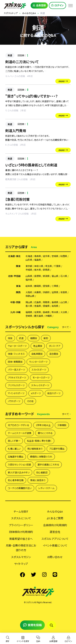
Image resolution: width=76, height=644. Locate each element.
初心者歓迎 (42, 472)
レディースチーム (46, 488)
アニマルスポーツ (16, 385)
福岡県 (29, 312)
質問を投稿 (32, 625)
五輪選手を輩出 (16, 456)
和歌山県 (30, 296)
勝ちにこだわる (45, 433)
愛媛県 (46, 306)
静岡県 (38, 286)
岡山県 (29, 302)
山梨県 (29, 276)
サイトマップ (21, 564)
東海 (18, 286)
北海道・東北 (14, 256)
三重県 (55, 286)
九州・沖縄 (15, 312)
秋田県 (64, 256)
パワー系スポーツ (16, 370)
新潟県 (46, 276)
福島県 (38, 260)
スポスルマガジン (21, 557)
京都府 (46, 292)
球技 (10, 338)
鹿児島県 (39, 316)
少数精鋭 (62, 425)
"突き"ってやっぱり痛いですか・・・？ (32, 96)
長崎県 (46, 312)
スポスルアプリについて (55, 539)
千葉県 (57, 266)
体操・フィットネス (16, 354)
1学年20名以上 (43, 425)
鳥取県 (46, 302)
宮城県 (55, 256)
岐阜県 (29, 286)
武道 (21, 338)
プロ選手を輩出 (57, 449)
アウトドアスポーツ (17, 377)
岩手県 (46, 256)
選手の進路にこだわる (48, 464)
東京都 (29, 266)
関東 (18, 266)
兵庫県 (38, 292)
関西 (18, 292)
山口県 (64, 302)
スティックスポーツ (40, 385)
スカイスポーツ (39, 370)
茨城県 (29, 270)
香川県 (29, 306)
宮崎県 (29, 316)
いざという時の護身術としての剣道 (31, 165)
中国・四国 (15, 302)
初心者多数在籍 (16, 480)
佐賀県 (38, 312)
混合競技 (54, 354)
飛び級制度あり (35, 449)
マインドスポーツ (16, 393)
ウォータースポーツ (17, 346)
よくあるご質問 (55, 518)
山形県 (29, 260)
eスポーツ (36, 393)
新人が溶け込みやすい (19, 472)
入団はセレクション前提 (19, 464)
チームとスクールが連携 (20, 433)
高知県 (55, 306)
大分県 (64, 312)
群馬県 (46, 270)
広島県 (38, 302)
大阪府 (29, 292)
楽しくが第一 (14, 441)
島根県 (55, 302)
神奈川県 (39, 266)
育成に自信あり (38, 480)
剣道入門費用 (16, 131)
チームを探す (21, 511)
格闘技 (34, 338)
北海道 (29, 256)
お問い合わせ (55, 557)
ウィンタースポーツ (38, 362)
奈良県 (64, 292)
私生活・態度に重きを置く (39, 441)
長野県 (38, 276)
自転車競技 (37, 354)
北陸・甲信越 (14, 276)
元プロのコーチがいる (19, 425)
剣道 (10, 55)
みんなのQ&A (55, 511)
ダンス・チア (55, 346)
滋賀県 (55, 292)
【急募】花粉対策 (17, 199)
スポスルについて (21, 518)
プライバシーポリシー (21, 525)
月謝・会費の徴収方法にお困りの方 (21, 548)
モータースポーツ (41, 377)
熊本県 (55, 312)
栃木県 (38, 270)
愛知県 (46, 286)
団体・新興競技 (15, 362)
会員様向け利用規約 (55, 525)
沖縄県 (49, 316)
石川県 (64, 276)
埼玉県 (49, 266)
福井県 (29, 280)
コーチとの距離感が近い (20, 488)
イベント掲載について (55, 545)
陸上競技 (38, 346)
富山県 (55, 276)
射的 (46, 338)
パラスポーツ (14, 401)
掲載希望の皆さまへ (21, 539)
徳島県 (38, 306)
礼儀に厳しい (14, 449)
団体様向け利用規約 (21, 532)
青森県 (38, 256)
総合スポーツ (54, 393)
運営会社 (55, 532)
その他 (30, 401)
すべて (66, 327)
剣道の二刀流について (22, 62)
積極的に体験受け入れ (41, 456)
